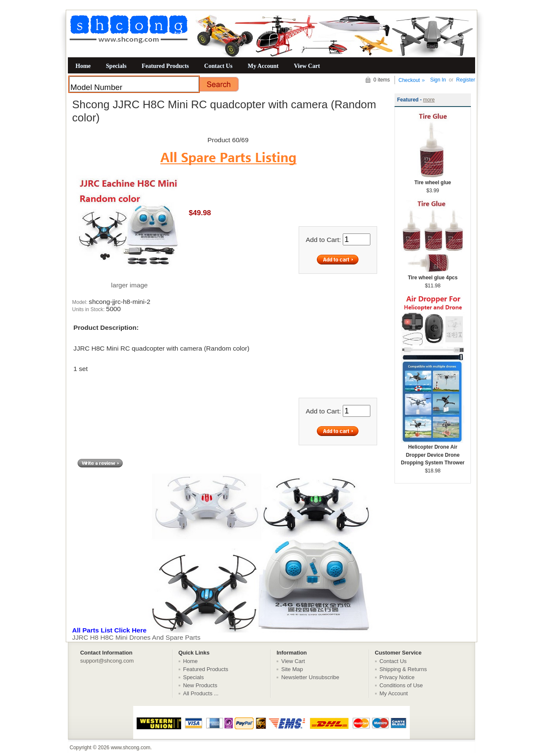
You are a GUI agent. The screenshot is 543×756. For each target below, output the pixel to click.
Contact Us (218, 66)
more (429, 100)
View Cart (307, 66)
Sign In (438, 80)
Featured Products (165, 66)
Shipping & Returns (403, 669)
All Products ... (201, 693)
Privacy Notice (397, 677)
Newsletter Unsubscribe (310, 677)
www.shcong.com (130, 748)
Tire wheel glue (433, 180)
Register (466, 80)
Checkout (409, 80)
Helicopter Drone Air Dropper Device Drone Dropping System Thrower (433, 452)
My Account (263, 66)
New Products (200, 685)
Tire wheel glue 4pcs (433, 275)
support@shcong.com (107, 661)
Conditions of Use (401, 685)
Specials (116, 66)
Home (83, 66)
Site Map (292, 669)
